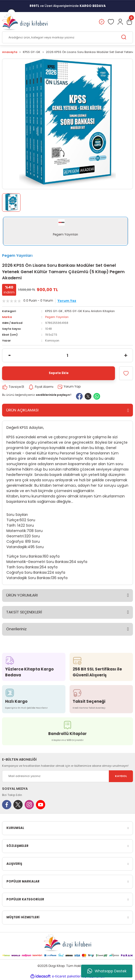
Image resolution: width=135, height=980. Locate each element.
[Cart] (129, 22)
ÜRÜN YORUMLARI (22, 595)
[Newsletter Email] (67, 776)
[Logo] (25, 22)
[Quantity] (67, 355)
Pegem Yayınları (17, 255)
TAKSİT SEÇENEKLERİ (24, 612)
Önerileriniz (16, 629)
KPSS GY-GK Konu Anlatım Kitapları (90, 311)
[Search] (67, 37)
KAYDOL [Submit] (121, 776)
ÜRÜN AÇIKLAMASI (22, 410)
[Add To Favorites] (126, 373)
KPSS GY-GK (54, 311)
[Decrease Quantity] (9, 355)
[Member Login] (120, 22)
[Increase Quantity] (126, 355)
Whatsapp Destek (107, 971)
